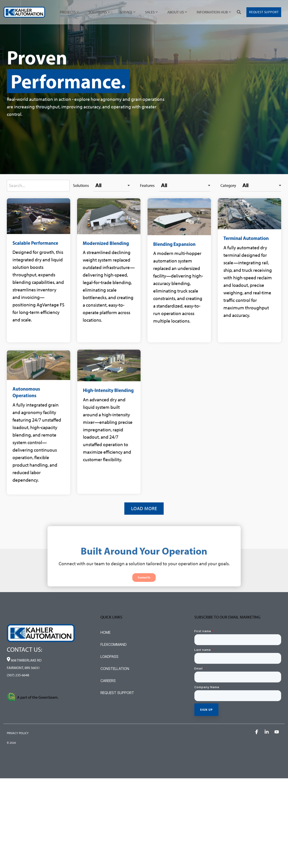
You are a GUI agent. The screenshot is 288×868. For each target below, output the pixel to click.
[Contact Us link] (144, 600)
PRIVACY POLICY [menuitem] (18, 733)
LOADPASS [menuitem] (109, 657)
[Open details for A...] (39, 466)
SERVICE (128, 12)
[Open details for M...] (105, 270)
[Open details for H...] (105, 466)
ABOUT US (177, 12)
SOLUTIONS (99, 12)
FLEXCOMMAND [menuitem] (114, 644)
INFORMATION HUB (214, 12)
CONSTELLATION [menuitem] (115, 669)
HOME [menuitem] (105, 632)
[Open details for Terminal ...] (237, 270)
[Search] (239, 12)
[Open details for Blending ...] (171, 270)
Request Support (264, 12)
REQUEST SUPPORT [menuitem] (117, 693)
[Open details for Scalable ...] (39, 270)
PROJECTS (69, 12)
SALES (151, 12)
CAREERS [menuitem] (108, 681)
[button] (257, 732)
